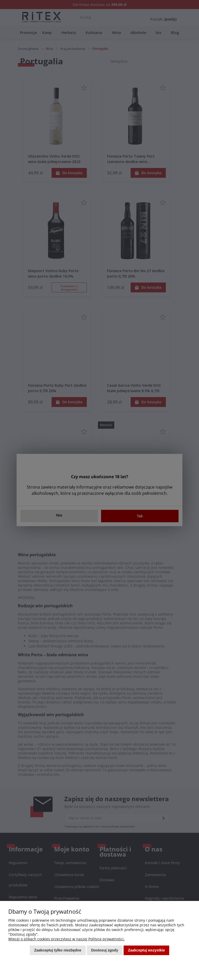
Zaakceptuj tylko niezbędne (58, 950)
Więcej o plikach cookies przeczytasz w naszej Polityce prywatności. (66, 939)
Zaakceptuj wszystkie (146, 950)
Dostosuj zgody (105, 950)
